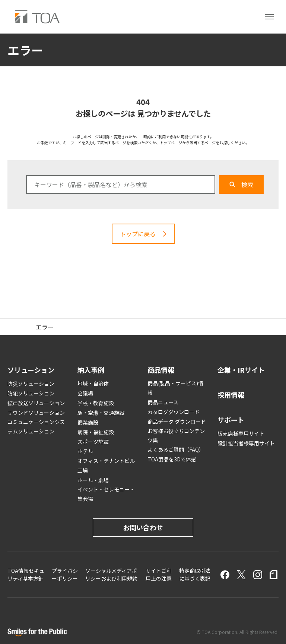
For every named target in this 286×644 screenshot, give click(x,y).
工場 (83, 470)
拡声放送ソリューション (36, 403)
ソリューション (31, 370)
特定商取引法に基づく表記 (195, 574)
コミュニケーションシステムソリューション (36, 427)
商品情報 (161, 370)
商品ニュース (163, 402)
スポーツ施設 (93, 442)
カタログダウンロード (174, 412)
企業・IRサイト (241, 370)
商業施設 (88, 422)
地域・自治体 (93, 383)
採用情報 (231, 395)
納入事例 (91, 370)
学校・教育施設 (96, 403)
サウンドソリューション (36, 413)
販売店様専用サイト (241, 433)
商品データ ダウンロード (177, 422)
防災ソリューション (31, 383)
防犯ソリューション (31, 393)
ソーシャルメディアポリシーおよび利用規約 (111, 574)
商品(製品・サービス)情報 (175, 388)
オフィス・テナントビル (106, 461)
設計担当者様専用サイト (246, 443)
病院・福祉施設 (96, 432)
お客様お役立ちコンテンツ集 (176, 435)
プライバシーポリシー (65, 574)
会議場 (85, 393)
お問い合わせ (143, 527)
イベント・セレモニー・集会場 (106, 494)
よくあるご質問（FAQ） (176, 449)
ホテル (85, 451)
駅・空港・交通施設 (101, 413)
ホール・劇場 (93, 480)
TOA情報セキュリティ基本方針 (26, 574)
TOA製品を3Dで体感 (172, 459)
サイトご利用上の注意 (159, 574)
